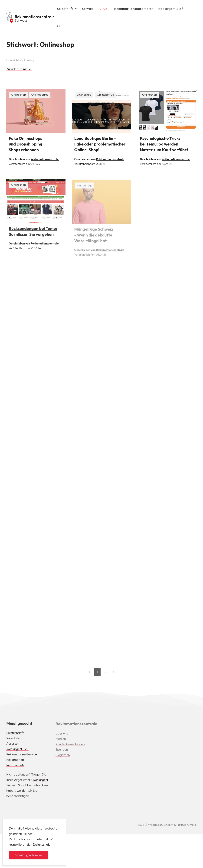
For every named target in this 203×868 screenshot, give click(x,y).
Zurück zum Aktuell (19, 69)
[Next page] (114, 673)
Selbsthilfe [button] (67, 9)
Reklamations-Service (22, 755)
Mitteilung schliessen (29, 855)
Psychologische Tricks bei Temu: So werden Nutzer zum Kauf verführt (164, 144)
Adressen (13, 744)
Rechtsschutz (15, 766)
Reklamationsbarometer (134, 9)
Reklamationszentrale (45, 159)
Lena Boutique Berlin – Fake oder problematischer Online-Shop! (100, 144)
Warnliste (13, 739)
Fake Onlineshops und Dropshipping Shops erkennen (25, 144)
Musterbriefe (15, 734)
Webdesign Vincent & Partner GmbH (172, 825)
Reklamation (15, 761)
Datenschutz (42, 844)
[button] (59, 26)
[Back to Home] (30, 17)
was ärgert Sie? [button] (172, 9)
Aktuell (104, 9)
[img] (36, 111)
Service (88, 9)
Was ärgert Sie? (17, 750)
